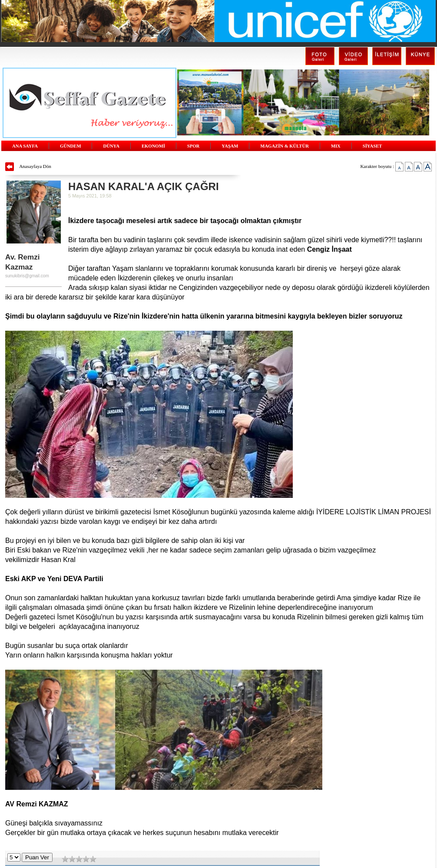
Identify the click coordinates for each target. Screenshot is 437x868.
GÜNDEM (71, 146)
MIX (336, 146)
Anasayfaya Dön (35, 166)
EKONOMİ (153, 146)
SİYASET (372, 146)
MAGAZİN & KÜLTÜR (285, 146)
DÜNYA (111, 146)
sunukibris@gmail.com (27, 276)
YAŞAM (230, 146)
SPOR (193, 146)
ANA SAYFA (25, 146)
